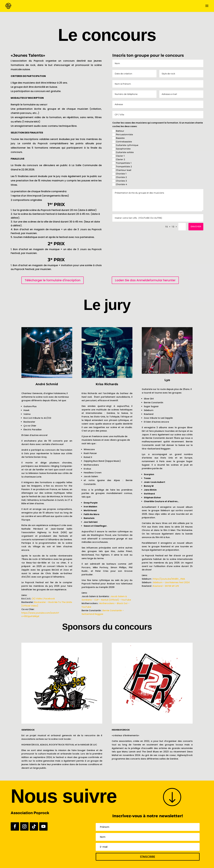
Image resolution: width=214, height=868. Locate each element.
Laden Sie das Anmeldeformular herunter (145, 280)
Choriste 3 (120, 181)
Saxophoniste (121, 149)
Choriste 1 (119, 174)
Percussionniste (123, 135)
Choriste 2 (120, 177)
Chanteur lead (122, 170)
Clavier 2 (119, 159)
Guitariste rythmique (125, 145)
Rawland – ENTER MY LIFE (166, 586)
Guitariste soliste (123, 152)
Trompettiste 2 (122, 167)
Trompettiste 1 (122, 163)
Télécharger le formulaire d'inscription (53, 280)
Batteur (118, 131)
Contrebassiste (122, 142)
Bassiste (119, 138)
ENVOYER (196, 226)
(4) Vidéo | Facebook (43, 599)
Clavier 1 (118, 156)
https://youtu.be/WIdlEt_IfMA (169, 579)
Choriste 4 (120, 184)
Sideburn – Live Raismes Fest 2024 (171, 582)
